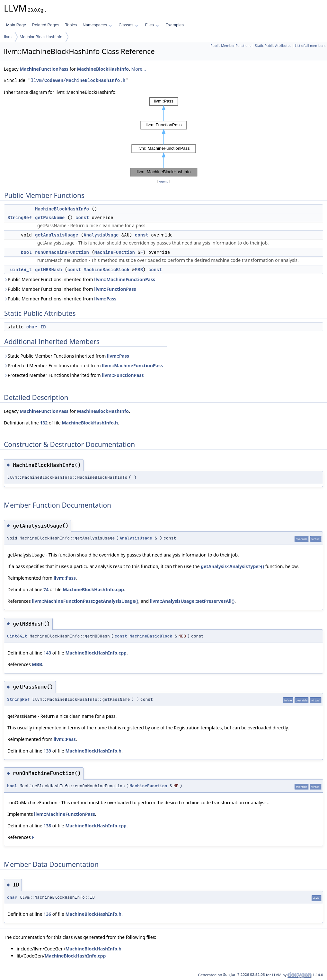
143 (47, 653)
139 (47, 751)
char (32, 327)
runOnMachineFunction (62, 252)
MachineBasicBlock (106, 270)
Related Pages (45, 25)
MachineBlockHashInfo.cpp (93, 589)
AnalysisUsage (101, 235)
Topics (71, 25)
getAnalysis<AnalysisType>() (232, 566)
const (82, 218)
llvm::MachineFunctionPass (125, 279)
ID (43, 327)
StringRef (20, 218)
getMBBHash (49, 270)
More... (139, 69)
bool (26, 252)
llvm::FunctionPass (115, 289)
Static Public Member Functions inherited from (66, 356)
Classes (128, 25)
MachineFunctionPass (44, 69)
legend (163, 181)
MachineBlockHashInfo (41, 37)
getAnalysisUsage (57, 235)
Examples (175, 25)
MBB (139, 270)
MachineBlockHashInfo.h (90, 423)
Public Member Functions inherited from (80, 279)
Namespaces (97, 25)
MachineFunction (115, 252)
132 (44, 423)
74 (46, 589)
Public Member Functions (231, 46)
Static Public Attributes (273, 46)
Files (152, 25)
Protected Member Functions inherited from (83, 365)
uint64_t (21, 270)
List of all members (310, 46)
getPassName (50, 218)
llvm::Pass (105, 299)
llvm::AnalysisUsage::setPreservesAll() (192, 601)
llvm (8, 37)
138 (47, 826)
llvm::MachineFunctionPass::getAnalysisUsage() (85, 601)
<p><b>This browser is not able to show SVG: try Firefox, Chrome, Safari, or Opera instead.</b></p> (164, 137)
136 (47, 914)
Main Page (16, 25)
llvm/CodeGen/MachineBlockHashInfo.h (78, 80)
